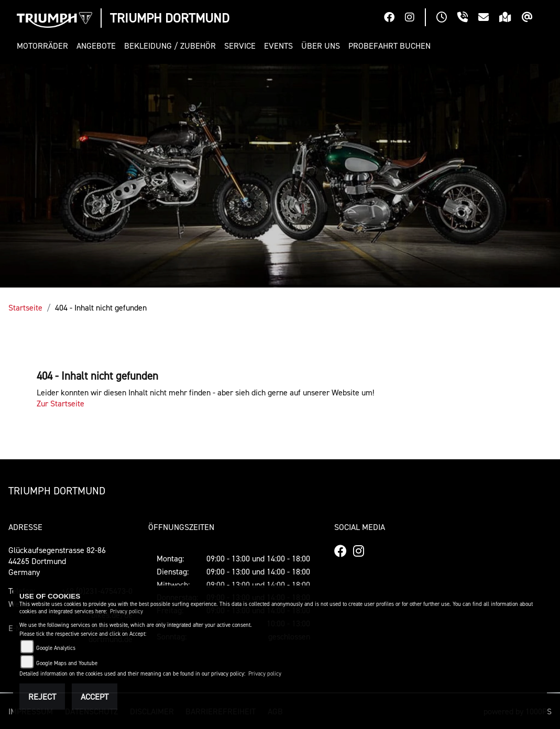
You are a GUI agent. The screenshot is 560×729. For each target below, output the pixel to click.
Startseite (25, 307)
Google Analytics (56, 648)
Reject (42, 697)
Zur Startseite (61, 403)
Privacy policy (127, 611)
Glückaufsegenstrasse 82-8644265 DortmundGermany (57, 561)
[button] (45, 46)
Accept (95, 697)
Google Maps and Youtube (67, 663)
